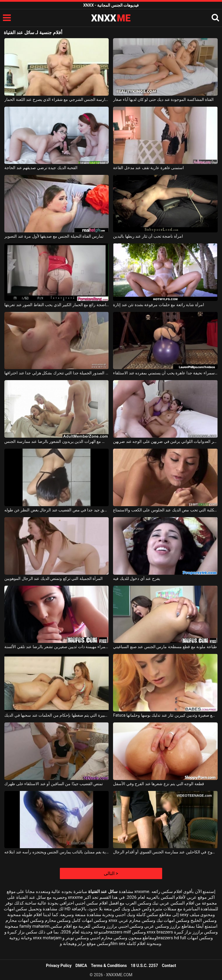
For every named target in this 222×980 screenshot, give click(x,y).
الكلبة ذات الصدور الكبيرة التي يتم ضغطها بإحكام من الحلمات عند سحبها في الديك (57, 715)
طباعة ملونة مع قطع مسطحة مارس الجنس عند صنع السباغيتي (165, 647)
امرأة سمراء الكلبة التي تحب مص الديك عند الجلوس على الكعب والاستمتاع (165, 510)
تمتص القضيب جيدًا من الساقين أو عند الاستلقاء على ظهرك (54, 784)
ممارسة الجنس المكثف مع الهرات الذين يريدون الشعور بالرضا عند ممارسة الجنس (57, 441)
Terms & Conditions (109, 966)
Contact (169, 966)
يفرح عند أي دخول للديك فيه (136, 578)
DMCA (81, 966)
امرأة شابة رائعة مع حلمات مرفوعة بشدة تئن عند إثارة (158, 305)
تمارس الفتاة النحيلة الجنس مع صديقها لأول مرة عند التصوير (54, 236)
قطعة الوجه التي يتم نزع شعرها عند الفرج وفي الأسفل (158, 784)
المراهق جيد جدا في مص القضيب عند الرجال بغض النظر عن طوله (57, 510)
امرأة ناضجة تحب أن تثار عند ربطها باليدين (148, 236)
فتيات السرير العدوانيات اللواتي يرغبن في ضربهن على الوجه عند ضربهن (165, 441)
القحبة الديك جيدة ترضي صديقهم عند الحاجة (41, 168)
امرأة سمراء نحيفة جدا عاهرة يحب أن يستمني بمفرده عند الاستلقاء (165, 373)
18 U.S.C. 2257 (144, 966)
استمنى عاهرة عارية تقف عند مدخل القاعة (148, 168)
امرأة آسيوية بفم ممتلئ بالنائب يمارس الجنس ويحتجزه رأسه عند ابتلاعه (57, 852)
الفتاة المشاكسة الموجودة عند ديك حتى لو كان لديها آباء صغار (163, 99)
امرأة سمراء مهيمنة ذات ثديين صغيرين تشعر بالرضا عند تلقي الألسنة (57, 647)
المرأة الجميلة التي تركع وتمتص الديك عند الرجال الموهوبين (53, 578)
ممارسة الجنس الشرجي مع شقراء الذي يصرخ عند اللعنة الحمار (57, 99)
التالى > (111, 873)
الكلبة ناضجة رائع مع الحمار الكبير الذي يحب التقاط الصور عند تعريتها (57, 305)
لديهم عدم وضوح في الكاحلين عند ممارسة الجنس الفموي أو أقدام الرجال (165, 852)
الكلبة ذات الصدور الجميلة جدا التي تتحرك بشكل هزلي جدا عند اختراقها (57, 373)
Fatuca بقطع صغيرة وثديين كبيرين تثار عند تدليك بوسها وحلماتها (165, 715)
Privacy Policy (59, 966)
